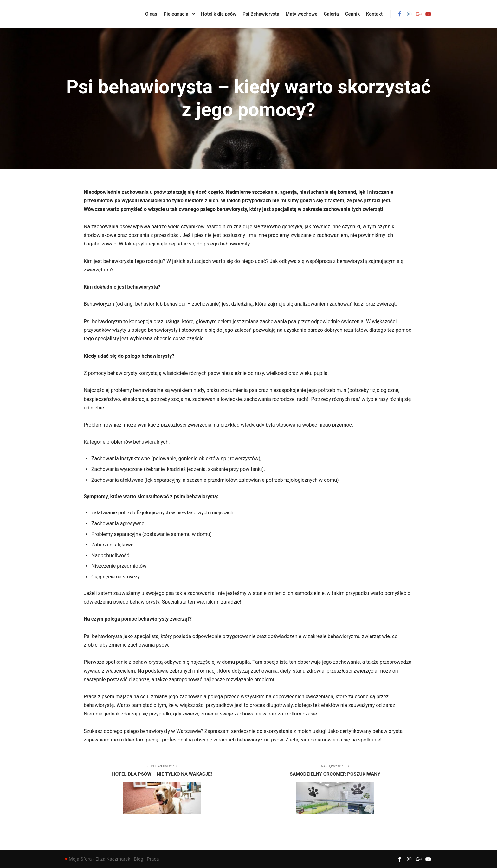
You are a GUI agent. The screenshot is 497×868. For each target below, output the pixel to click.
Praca (153, 859)
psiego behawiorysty (227, 244)
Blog (139, 859)
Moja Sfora (80, 859)
